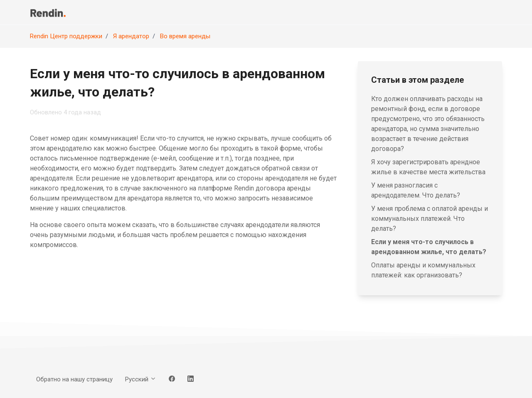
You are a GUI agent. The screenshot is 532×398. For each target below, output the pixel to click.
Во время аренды (185, 36)
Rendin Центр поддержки (66, 36)
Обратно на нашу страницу (412, 12)
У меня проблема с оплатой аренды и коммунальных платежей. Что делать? (430, 219)
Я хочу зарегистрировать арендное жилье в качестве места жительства (428, 167)
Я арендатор (131, 36)
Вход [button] (489, 12)
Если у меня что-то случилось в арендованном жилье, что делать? (429, 247)
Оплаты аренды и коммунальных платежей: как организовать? (423, 270)
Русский (141, 379)
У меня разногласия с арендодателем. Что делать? (416, 190)
